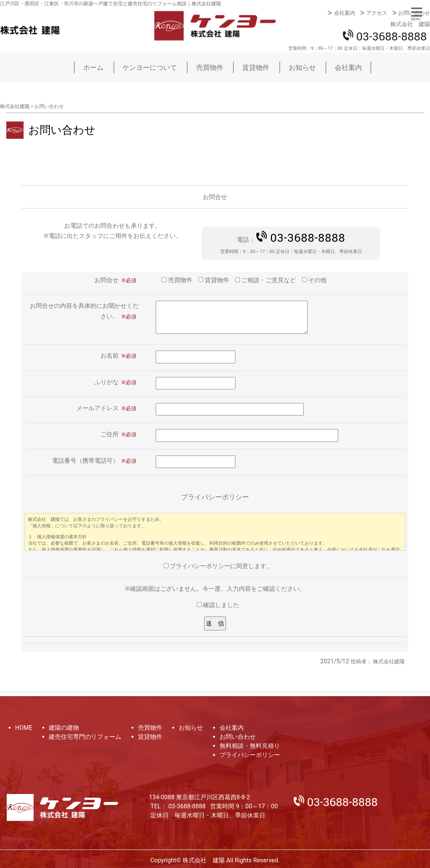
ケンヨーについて (150, 67)
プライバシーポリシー (250, 755)
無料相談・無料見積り (250, 746)
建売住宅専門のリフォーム (85, 737)
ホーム (93, 67)
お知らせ (302, 67)
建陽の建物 (64, 728)
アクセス (377, 13)
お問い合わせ (414, 13)
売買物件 (210, 67)
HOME (24, 728)
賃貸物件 (256, 67)
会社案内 (345, 13)
